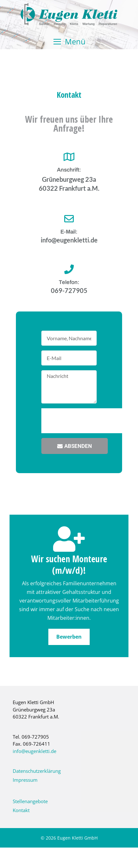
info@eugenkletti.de (34, 751)
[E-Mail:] (69, 219)
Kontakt (21, 810)
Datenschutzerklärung (37, 771)
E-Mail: (69, 232)
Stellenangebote (30, 801)
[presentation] (90, 421)
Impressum (25, 780)
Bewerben (69, 637)
